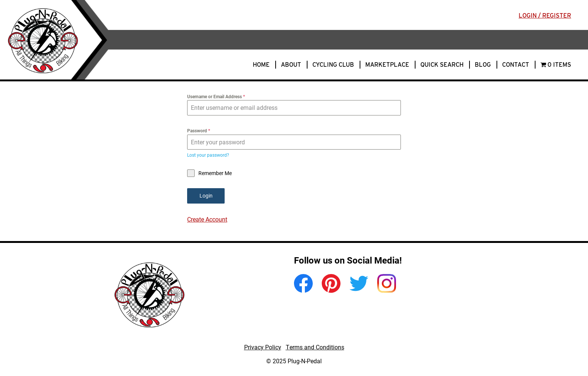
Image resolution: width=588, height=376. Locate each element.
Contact (516, 65)
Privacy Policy (263, 347)
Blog (483, 65)
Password (199, 130)
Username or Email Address (216, 96)
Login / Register (545, 16)
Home (261, 65)
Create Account (207, 219)
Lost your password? (208, 155)
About (291, 65)
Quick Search (442, 65)
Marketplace (387, 65)
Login (206, 195)
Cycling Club (333, 65)
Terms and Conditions (315, 347)
